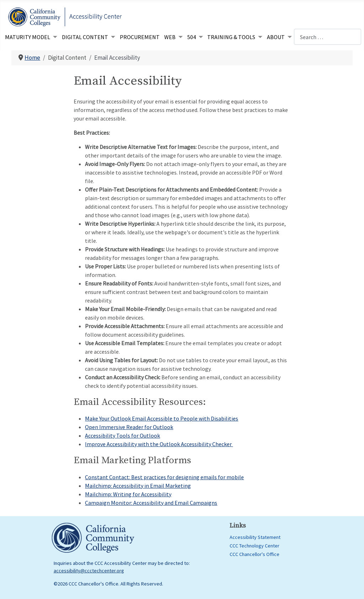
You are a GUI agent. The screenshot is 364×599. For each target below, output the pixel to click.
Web (170, 37)
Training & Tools (231, 37)
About (276, 37)
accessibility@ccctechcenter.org (89, 571)
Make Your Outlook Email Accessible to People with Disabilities (162, 418)
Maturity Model (28, 37)
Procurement (140, 37)
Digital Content (85, 37)
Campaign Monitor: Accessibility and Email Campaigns (151, 503)
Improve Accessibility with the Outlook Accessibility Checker (159, 444)
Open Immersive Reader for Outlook (129, 427)
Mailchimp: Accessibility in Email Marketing (138, 486)
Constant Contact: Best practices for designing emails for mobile (164, 477)
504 (192, 37)
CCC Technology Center (255, 546)
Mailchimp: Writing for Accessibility (128, 494)
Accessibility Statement (255, 537)
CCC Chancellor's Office (255, 554)
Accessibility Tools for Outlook (122, 435)
